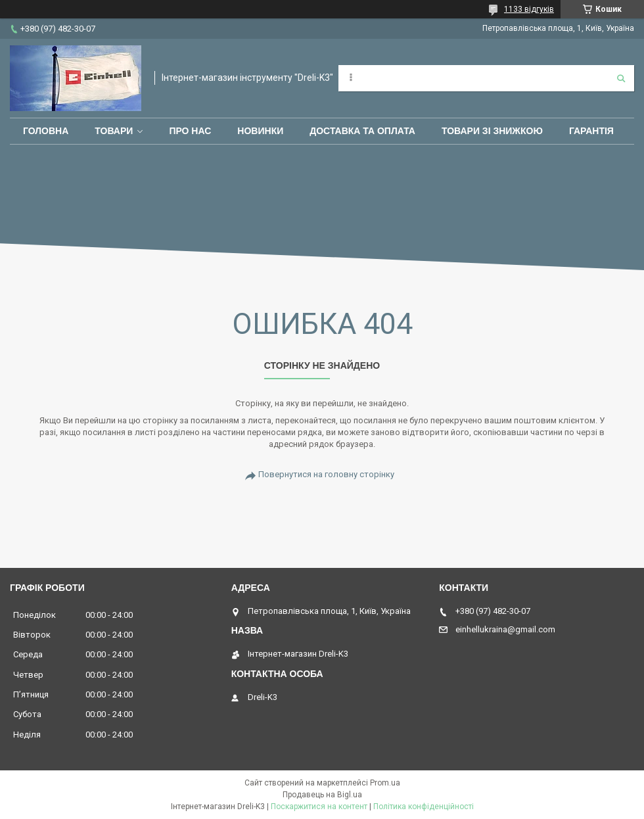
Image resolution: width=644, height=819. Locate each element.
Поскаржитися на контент (319, 807)
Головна (46, 131)
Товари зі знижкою (492, 131)
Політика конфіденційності (424, 807)
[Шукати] (621, 78)
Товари (114, 131)
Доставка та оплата (362, 131)
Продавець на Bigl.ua (322, 795)
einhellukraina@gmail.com (505, 629)
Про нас (190, 131)
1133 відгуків (529, 9)
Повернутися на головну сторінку (326, 474)
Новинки (260, 131)
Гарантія (591, 131)
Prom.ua (385, 783)
